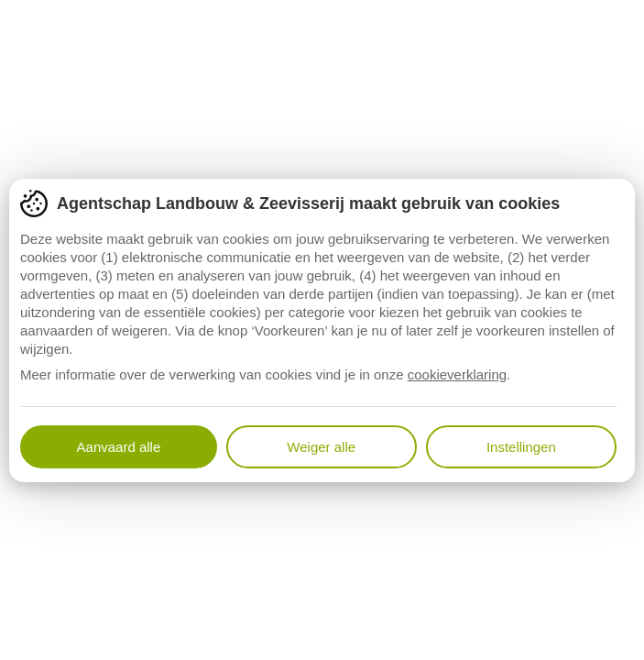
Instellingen (521, 447)
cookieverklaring (457, 374)
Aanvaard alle (119, 447)
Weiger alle (321, 447)
